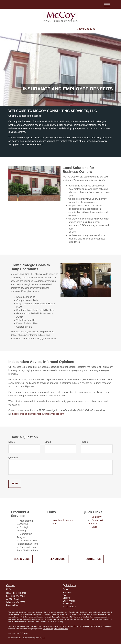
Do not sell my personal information (55, 629)
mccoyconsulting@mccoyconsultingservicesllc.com (38, 414)
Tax (64, 595)
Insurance (67, 592)
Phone (84, 442)
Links (94, 527)
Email (48, 442)
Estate (66, 589)
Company (97, 517)
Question (13, 458)
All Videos (67, 604)
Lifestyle (66, 598)
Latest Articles (69, 601)
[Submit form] (15, 484)
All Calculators (69, 607)
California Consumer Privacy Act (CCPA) (81, 626)
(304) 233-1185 (85, 29)
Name (12, 442)
